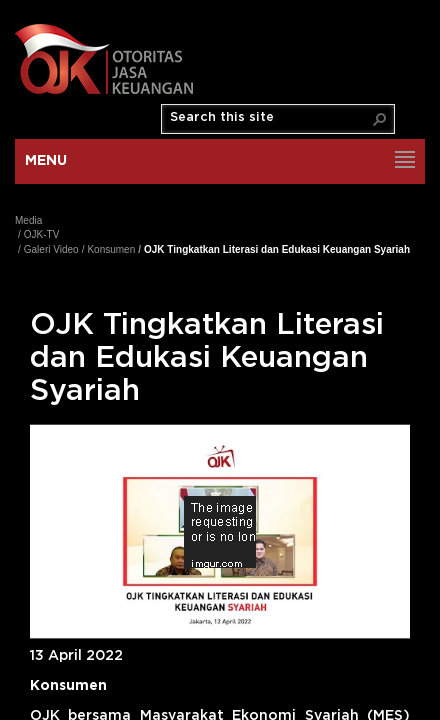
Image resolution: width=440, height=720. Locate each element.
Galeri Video (51, 249)
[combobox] (270, 118)
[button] (380, 119)
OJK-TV (42, 234)
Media (28, 220)
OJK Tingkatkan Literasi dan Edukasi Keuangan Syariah (277, 249)
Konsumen (111, 249)
